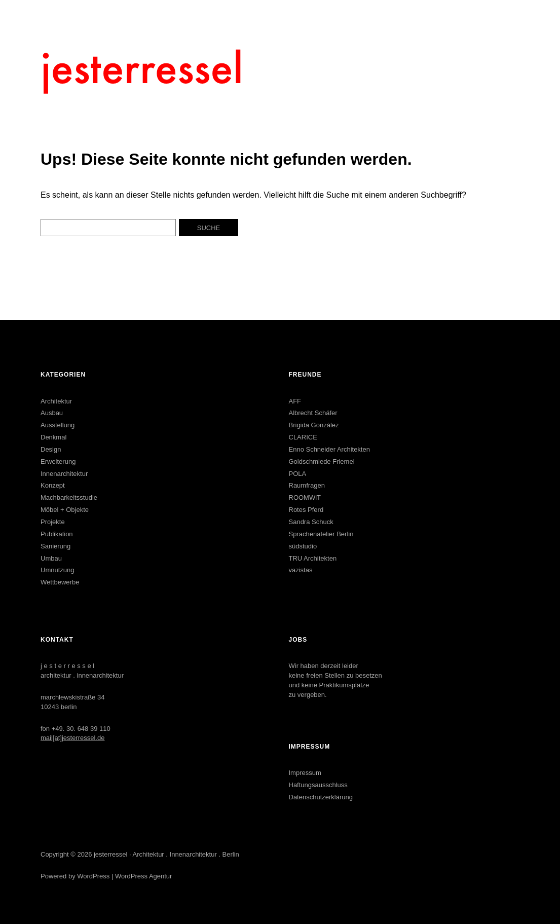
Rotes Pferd (306, 510)
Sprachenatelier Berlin (321, 534)
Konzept (53, 485)
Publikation (57, 534)
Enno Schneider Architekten (329, 449)
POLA (298, 474)
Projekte (53, 522)
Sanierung (55, 546)
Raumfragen (307, 485)
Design (51, 449)
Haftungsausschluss (318, 785)
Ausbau (52, 413)
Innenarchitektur (64, 474)
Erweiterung (58, 461)
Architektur (56, 401)
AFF (295, 401)
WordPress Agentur (143, 876)
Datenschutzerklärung (321, 797)
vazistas (301, 570)
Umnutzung (57, 570)
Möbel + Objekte (65, 510)
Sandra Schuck (311, 522)
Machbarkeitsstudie (69, 497)
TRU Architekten (313, 558)
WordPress (93, 876)
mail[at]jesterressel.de (72, 738)
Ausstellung (58, 425)
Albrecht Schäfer (313, 413)
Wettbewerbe (60, 582)
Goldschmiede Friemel (322, 461)
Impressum (305, 773)
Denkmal (53, 437)
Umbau (51, 558)
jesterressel (110, 854)
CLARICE (303, 437)
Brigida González (314, 425)
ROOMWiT (305, 497)
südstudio (303, 546)
